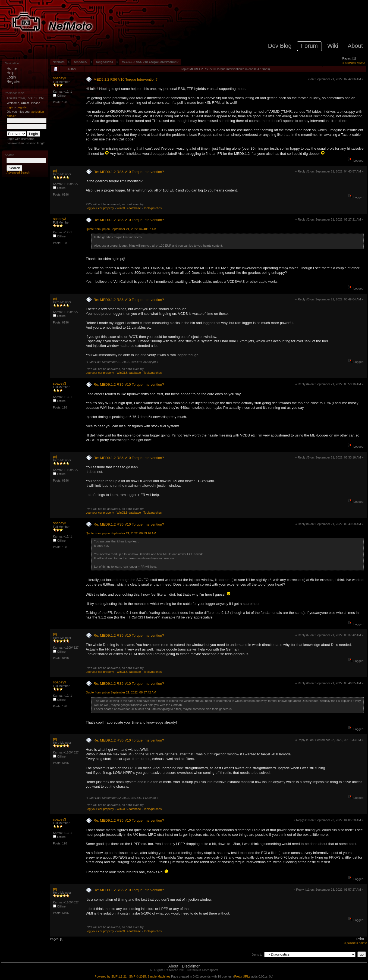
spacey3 (59, 78)
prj (55, 170)
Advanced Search (18, 172)
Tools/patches (152, 208)
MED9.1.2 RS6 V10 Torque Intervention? (150, 62)
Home (12, 68)
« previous (349, 63)
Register (14, 81)
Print (360, 939)
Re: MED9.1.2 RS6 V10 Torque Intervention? (129, 172)
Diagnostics (104, 62)
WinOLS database (129, 208)
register (22, 107)
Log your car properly (100, 208)
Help (10, 73)
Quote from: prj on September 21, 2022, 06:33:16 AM (121, 533)
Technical (80, 62)
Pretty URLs (242, 976)
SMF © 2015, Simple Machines (150, 976)
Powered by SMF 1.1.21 (111, 976)
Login (11, 77)
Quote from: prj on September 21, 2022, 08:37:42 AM (121, 692)
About (173, 966)
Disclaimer (191, 966)
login (10, 107)
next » (361, 63)
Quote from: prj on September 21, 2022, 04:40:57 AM (121, 229)
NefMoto (59, 62)
